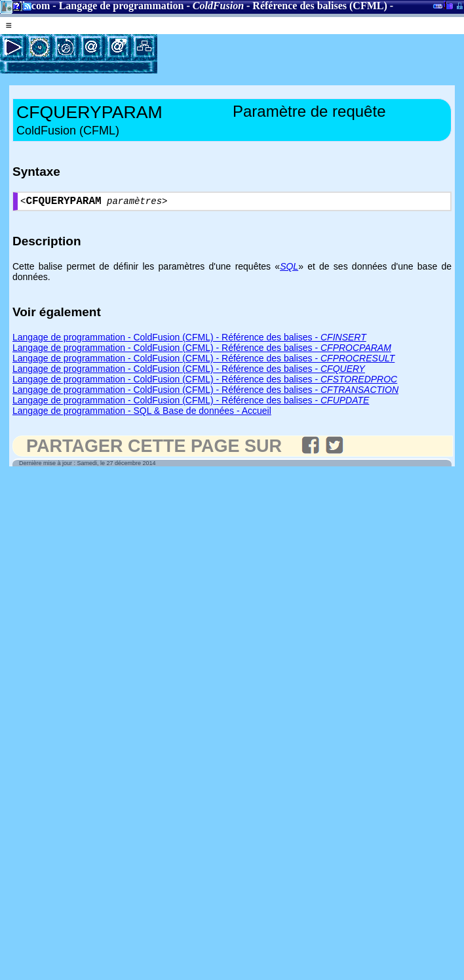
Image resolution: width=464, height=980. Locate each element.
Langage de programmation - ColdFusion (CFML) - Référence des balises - (189, 340)
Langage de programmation (122, 6)
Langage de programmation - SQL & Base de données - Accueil (142, 413)
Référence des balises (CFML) (319, 6)
